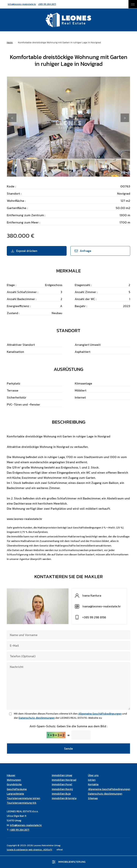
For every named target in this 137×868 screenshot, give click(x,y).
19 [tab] (114, 176)
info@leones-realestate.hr (22, 4)
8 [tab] (51, 176)
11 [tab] (68, 176)
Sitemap (93, 798)
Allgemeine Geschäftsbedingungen (100, 714)
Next (125, 118)
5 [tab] (34, 176)
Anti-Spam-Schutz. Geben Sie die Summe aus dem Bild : (68, 726)
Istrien (92, 780)
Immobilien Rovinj (62, 789)
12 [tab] (74, 176)
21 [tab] (125, 176)
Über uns (93, 775)
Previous (12, 118)
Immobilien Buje (61, 794)
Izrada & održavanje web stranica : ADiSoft (29, 850)
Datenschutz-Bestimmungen (37, 718)
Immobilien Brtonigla (64, 798)
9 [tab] (57, 176)
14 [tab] (86, 176)
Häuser (11, 775)
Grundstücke (14, 784)
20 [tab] (120, 176)
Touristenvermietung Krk (22, 803)
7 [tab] (46, 176)
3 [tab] (23, 176)
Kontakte (93, 784)
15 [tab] (91, 176)
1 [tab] (12, 176)
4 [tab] (29, 176)
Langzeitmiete (15, 794)
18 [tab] (108, 176)
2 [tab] (17, 176)
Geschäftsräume (17, 789)
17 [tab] (103, 176)
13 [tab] (80, 176)
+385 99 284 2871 (47, 4)
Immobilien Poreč (62, 784)
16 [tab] (97, 176)
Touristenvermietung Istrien (23, 798)
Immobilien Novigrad (64, 780)
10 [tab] (63, 176)
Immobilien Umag (62, 775)
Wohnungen (14, 780)
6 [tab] (40, 176)
